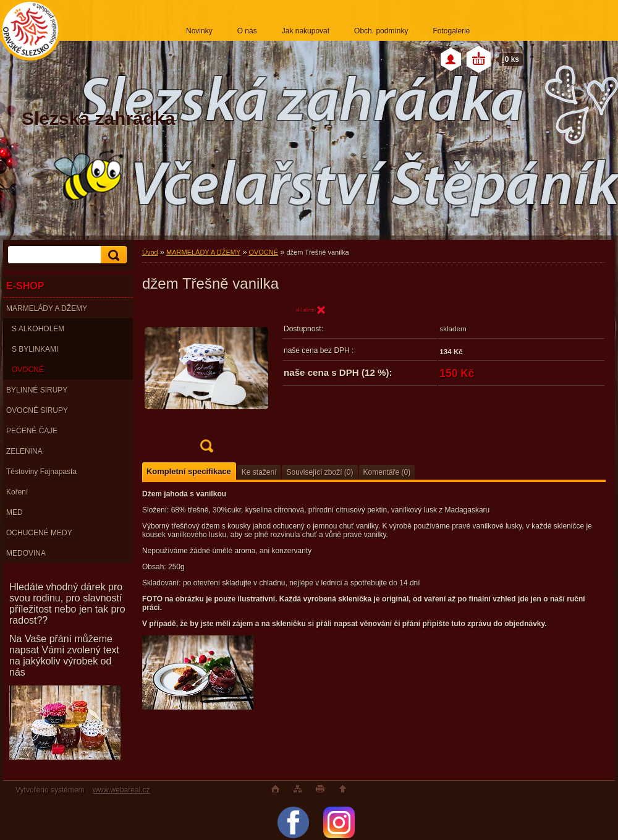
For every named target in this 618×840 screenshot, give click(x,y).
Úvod (150, 252)
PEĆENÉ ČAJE (32, 431)
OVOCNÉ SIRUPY (37, 410)
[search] (112, 255)
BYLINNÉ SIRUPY (37, 390)
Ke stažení (259, 472)
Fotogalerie (451, 31)
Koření (17, 492)
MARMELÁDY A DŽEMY (47, 308)
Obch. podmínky (381, 31)
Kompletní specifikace (189, 471)
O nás (247, 31)
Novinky (199, 31)
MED (15, 512)
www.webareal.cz (121, 790)
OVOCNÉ (28, 370)
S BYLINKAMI (35, 349)
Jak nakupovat (306, 31)
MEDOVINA (26, 553)
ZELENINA (24, 451)
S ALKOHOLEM (38, 329)
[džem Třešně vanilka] (206, 382)
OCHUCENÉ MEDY (39, 533)
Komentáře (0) (387, 472)
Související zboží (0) (320, 472)
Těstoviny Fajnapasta (41, 472)
